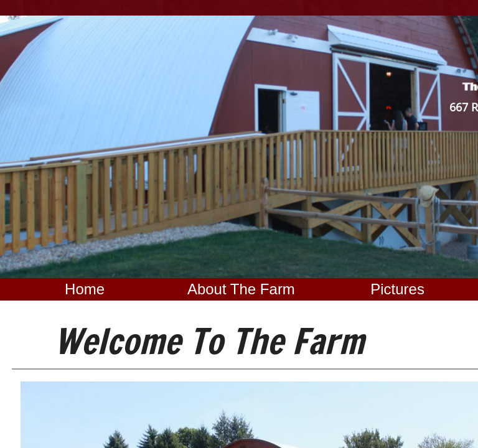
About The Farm (241, 289)
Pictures (397, 289)
